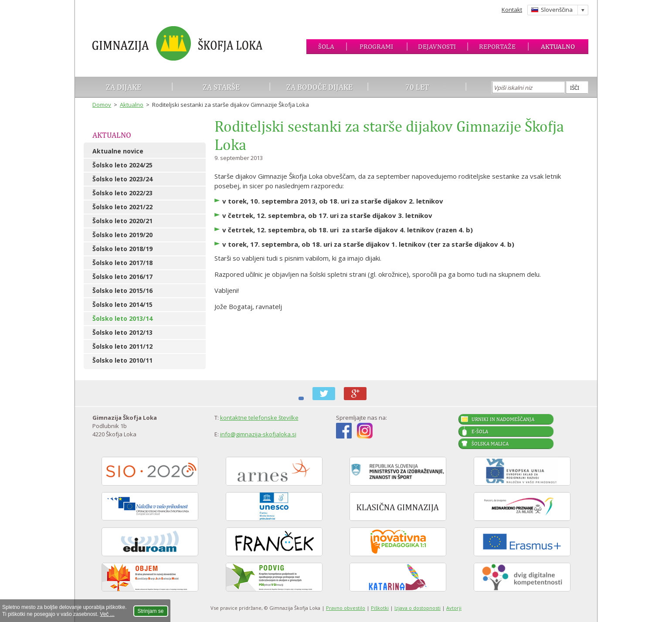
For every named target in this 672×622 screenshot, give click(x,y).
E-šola (480, 432)
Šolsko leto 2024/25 (122, 165)
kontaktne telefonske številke (259, 418)
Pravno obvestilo (346, 608)
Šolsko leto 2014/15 (122, 304)
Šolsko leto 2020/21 (122, 221)
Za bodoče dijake (319, 87)
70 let (417, 87)
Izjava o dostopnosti (417, 608)
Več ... (107, 614)
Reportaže (497, 46)
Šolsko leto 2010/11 (122, 360)
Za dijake (124, 87)
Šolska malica (490, 444)
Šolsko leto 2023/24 (122, 179)
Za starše (221, 87)
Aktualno (558, 46)
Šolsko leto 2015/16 (122, 291)
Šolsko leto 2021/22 (122, 207)
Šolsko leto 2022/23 (122, 193)
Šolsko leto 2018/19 (122, 249)
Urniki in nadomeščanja (503, 419)
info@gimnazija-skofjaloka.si (258, 434)
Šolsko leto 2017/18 (122, 263)
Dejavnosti (437, 46)
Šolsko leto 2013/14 (122, 318)
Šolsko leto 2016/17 (122, 277)
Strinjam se (151, 611)
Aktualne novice (118, 151)
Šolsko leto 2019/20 (122, 235)
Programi (376, 46)
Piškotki (380, 608)
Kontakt (512, 10)
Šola (326, 46)
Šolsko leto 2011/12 (122, 346)
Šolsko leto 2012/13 (122, 332)
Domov (102, 105)
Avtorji (454, 608)
